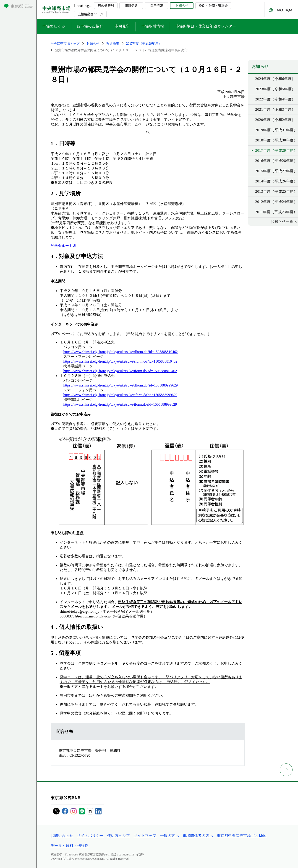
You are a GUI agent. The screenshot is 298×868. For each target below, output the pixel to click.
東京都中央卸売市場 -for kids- (242, 836)
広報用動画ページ (90, 14)
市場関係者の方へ (198, 836)
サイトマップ (145, 836)
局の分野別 (106, 5)
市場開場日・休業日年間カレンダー (206, 26)
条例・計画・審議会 (213, 5)
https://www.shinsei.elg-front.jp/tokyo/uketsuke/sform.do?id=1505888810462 (120, 361)
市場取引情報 (153, 26)
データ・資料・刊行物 (70, 846)
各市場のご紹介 (90, 26)
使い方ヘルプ (119, 836)
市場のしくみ (54, 26)
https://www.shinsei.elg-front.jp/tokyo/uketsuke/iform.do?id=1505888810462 (120, 371)
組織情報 (131, 5)
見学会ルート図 (63, 246)
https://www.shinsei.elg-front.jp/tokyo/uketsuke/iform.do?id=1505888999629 (120, 404)
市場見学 (122, 26)
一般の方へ (170, 836)
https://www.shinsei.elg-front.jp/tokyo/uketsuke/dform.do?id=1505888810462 (121, 352)
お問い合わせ (62, 836)
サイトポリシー (90, 836)
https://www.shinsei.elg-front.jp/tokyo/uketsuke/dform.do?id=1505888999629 (121, 385)
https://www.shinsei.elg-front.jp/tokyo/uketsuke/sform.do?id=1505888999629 (120, 395)
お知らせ (182, 5)
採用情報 (157, 5)
